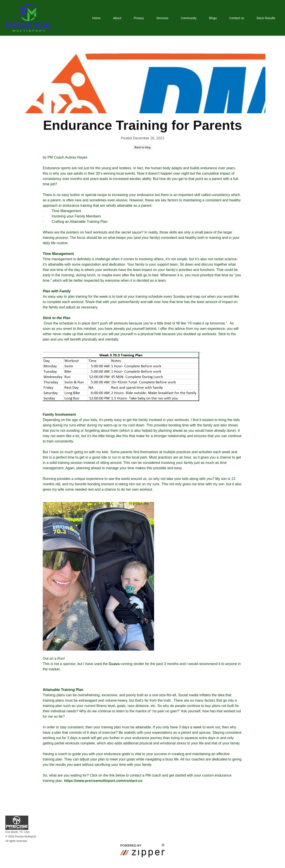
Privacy (139, 18)
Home (96, 18)
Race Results (266, 18)
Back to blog (142, 147)
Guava (114, 664)
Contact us (237, 18)
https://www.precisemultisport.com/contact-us (103, 781)
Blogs (213, 18)
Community (189, 18)
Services (162, 18)
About (117, 18)
